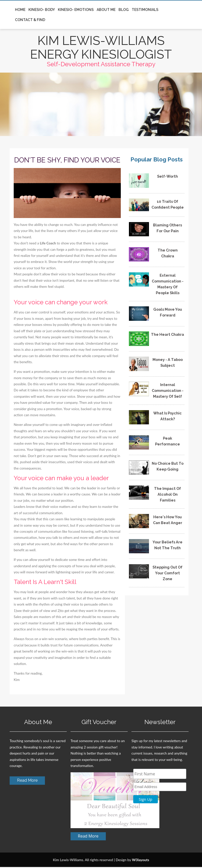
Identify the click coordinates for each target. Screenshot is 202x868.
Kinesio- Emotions (76, 10)
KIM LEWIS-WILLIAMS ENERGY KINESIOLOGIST (101, 48)
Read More (27, 781)
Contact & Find (30, 20)
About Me (106, 10)
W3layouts (141, 861)
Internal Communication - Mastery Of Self (168, 391)
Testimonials (145, 10)
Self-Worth (167, 177)
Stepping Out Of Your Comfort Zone (167, 574)
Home (20, 10)
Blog (124, 10)
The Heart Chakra (167, 335)
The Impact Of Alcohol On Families (167, 495)
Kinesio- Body (42, 10)
